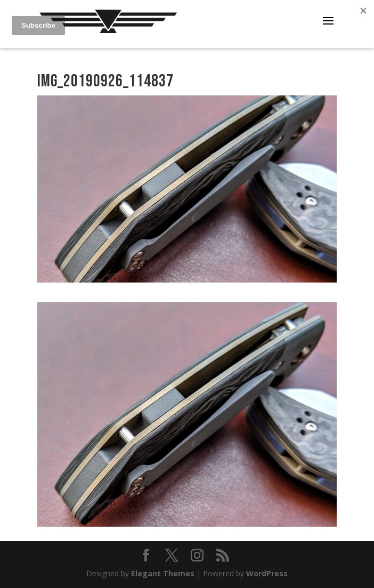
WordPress (267, 573)
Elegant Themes (163, 573)
